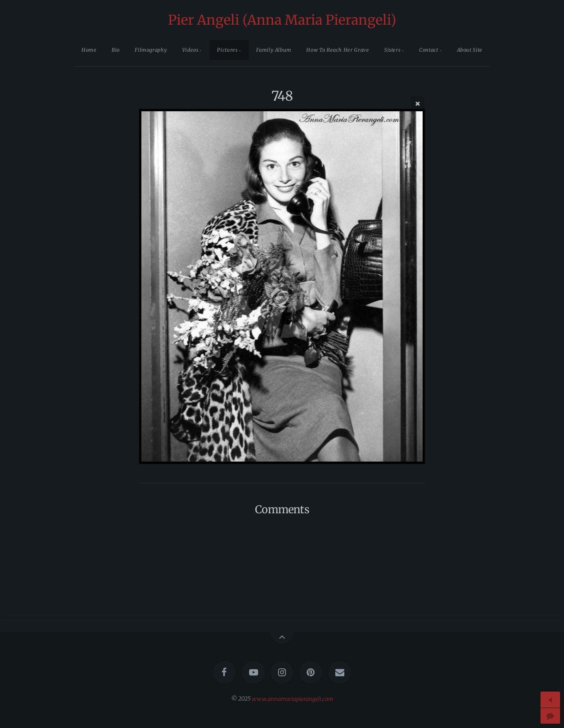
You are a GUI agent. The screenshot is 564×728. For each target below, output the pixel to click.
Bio (116, 50)
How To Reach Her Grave (338, 50)
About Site (470, 50)
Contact (428, 50)
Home (89, 50)
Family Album (274, 50)
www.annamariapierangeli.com (293, 699)
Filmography (151, 50)
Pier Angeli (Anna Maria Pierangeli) (282, 20)
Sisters (392, 50)
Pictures (227, 50)
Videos (190, 50)
